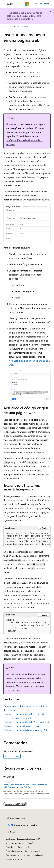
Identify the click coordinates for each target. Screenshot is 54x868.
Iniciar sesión (46, 4)
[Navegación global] (3, 4)
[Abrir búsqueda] (36, 4)
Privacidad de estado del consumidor (22, 851)
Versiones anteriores (15, 843)
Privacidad (23, 847)
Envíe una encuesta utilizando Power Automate (27, 722)
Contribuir (10, 847)
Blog (29, 843)
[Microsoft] (27, 4)
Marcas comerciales (32, 855)
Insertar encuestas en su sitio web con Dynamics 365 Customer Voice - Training (25, 786)
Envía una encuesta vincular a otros (21, 726)
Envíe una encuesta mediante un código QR (25, 730)
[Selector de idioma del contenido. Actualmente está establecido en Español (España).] (16, 818)
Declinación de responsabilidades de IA (23, 839)
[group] (27, 539)
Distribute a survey (18, 26)
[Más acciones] (48, 26)
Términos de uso (13, 855)
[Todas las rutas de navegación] (6, 26)
